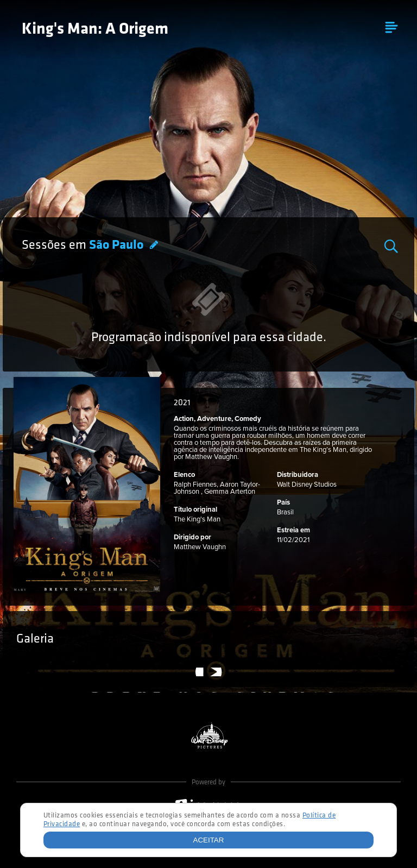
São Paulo (118, 246)
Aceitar (209, 840)
